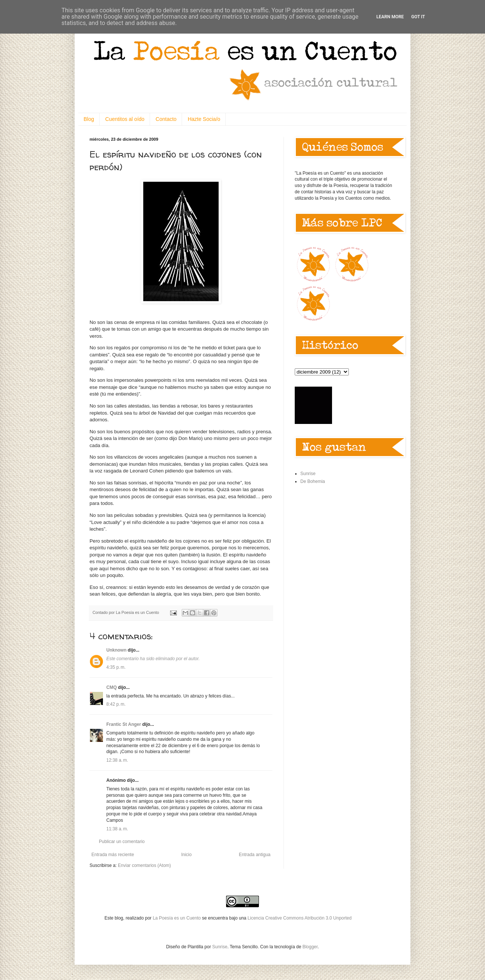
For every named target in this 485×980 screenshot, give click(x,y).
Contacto (166, 119)
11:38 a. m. (117, 829)
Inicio (187, 855)
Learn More (390, 17)
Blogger (310, 947)
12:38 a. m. (117, 760)
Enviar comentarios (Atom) (144, 865)
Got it (418, 17)
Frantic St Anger (124, 724)
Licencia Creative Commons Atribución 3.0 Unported (300, 918)
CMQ (112, 687)
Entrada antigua (255, 855)
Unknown (116, 650)
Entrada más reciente (113, 855)
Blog (89, 119)
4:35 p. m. (116, 667)
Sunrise (308, 474)
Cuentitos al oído (125, 119)
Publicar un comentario (122, 842)
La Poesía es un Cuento (177, 918)
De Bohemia (313, 481)
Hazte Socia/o (204, 119)
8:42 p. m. (116, 704)
